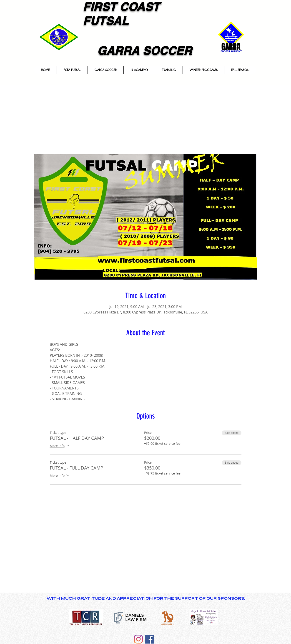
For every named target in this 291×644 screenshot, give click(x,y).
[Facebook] (149, 639)
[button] (72, 70)
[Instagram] (138, 639)
